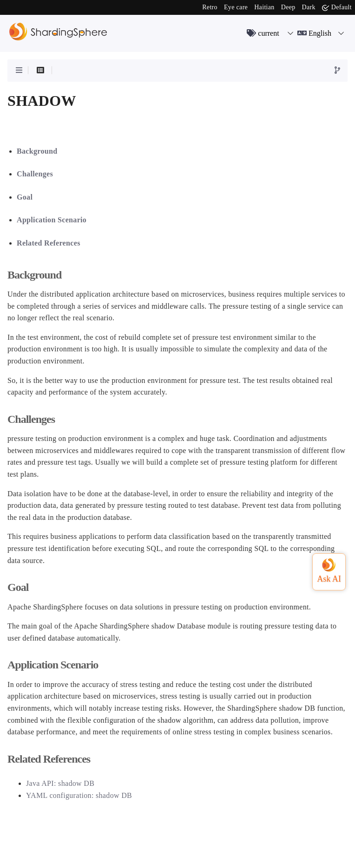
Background (37, 151)
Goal (25, 197)
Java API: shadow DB (60, 783)
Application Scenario (52, 220)
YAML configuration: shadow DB (79, 795)
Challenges (35, 174)
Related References (49, 243)
